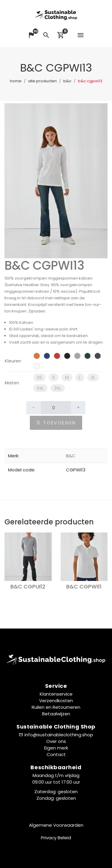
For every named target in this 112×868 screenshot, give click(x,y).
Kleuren (13, 361)
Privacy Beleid (56, 838)
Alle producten (42, 81)
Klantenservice (56, 694)
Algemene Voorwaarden (56, 825)
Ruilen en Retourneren (56, 707)
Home (16, 81)
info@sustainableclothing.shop (59, 735)
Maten (12, 383)
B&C (67, 81)
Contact (56, 754)
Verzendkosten (56, 701)
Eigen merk (56, 748)
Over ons (56, 741)
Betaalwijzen (56, 714)
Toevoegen (56, 423)
